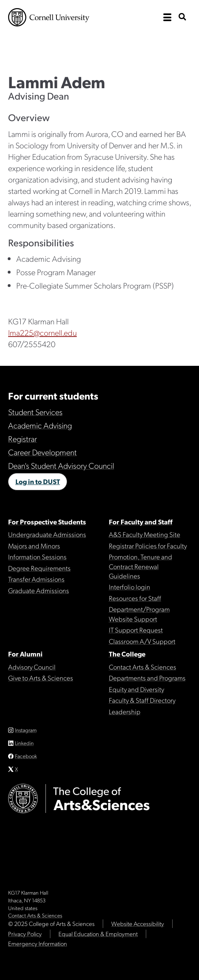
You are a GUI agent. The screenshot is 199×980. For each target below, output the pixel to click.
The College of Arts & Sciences (89, 46)
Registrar (23, 439)
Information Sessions (37, 556)
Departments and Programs (147, 678)
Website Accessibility (138, 924)
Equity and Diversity (136, 689)
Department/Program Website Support (139, 614)
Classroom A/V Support (142, 641)
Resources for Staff (135, 598)
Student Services (35, 412)
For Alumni (25, 654)
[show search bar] (182, 17)
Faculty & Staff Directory (142, 700)
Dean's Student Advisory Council (61, 465)
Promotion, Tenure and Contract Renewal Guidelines (141, 566)
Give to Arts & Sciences (41, 678)
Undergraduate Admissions (47, 534)
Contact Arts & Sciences (143, 667)
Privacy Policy (25, 934)
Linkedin (24, 743)
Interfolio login (130, 587)
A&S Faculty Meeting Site (145, 534)
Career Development (42, 452)
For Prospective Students (47, 522)
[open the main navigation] (167, 17)
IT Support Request (136, 630)
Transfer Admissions (36, 579)
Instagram (26, 730)
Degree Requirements (39, 568)
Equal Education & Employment (98, 934)
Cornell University (49, 17)
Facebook (26, 756)
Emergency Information (38, 943)
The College (127, 654)
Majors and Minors (34, 545)
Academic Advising (40, 425)
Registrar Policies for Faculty (148, 545)
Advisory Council (32, 667)
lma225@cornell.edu (42, 332)
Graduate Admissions (39, 590)
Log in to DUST (38, 481)
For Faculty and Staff (141, 522)
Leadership (125, 711)
